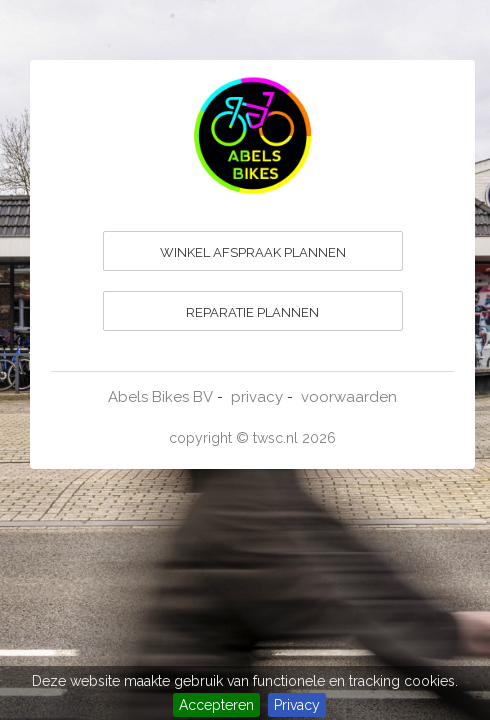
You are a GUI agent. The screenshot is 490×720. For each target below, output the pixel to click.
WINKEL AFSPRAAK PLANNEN (253, 252)
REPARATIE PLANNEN (252, 312)
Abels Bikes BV (160, 397)
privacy (257, 397)
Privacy (297, 705)
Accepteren (216, 705)
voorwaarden (349, 397)
